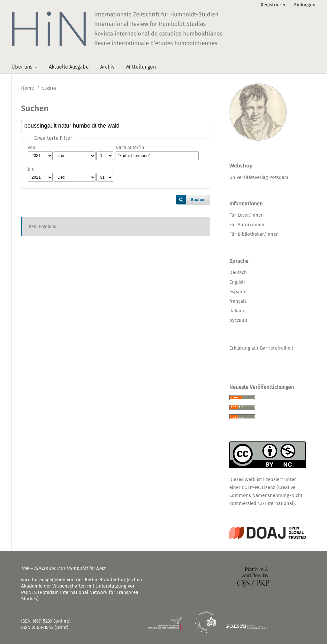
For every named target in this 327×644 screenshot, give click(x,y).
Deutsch (238, 272)
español (238, 292)
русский (238, 320)
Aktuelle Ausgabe (69, 67)
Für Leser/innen (247, 215)
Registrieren (274, 5)
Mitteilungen (141, 67)
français (238, 301)
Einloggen (305, 5)
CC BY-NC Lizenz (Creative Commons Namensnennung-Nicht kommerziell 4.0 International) (266, 495)
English (237, 282)
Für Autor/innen (247, 225)
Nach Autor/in (130, 148)
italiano (237, 311)
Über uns (23, 67)
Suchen (198, 200)
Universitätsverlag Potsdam (259, 177)
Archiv (107, 67)
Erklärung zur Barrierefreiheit (261, 348)
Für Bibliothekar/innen (254, 234)
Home (27, 88)
